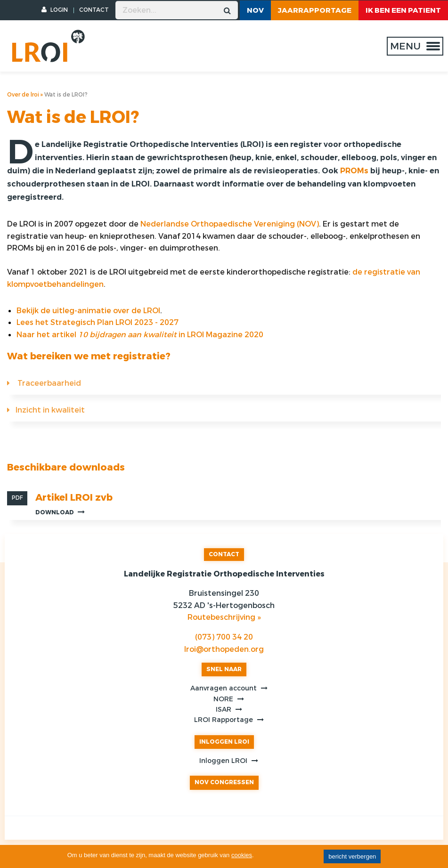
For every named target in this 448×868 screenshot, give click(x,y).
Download (60, 512)
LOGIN (55, 10)
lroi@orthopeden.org (224, 649)
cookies (242, 855)
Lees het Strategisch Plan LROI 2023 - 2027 (98, 322)
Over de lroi (23, 95)
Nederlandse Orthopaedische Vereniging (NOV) (230, 224)
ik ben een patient (403, 10)
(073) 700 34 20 (224, 637)
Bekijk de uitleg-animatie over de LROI (88, 311)
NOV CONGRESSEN (224, 782)
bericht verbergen (352, 856)
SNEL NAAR (224, 669)
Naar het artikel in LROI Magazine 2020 (140, 335)
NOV (255, 10)
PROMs (354, 171)
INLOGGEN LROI (224, 742)
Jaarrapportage (315, 10)
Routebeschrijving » (224, 617)
